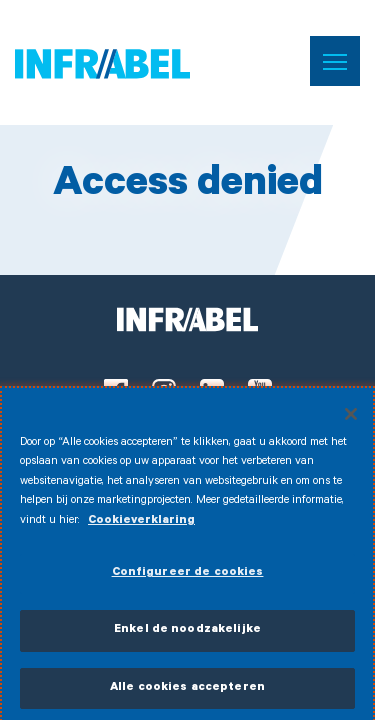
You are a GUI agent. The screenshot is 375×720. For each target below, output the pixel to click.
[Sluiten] (351, 418)
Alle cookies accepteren (187, 692)
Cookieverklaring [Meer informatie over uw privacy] (141, 525)
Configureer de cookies (188, 577)
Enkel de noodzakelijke (187, 634)
